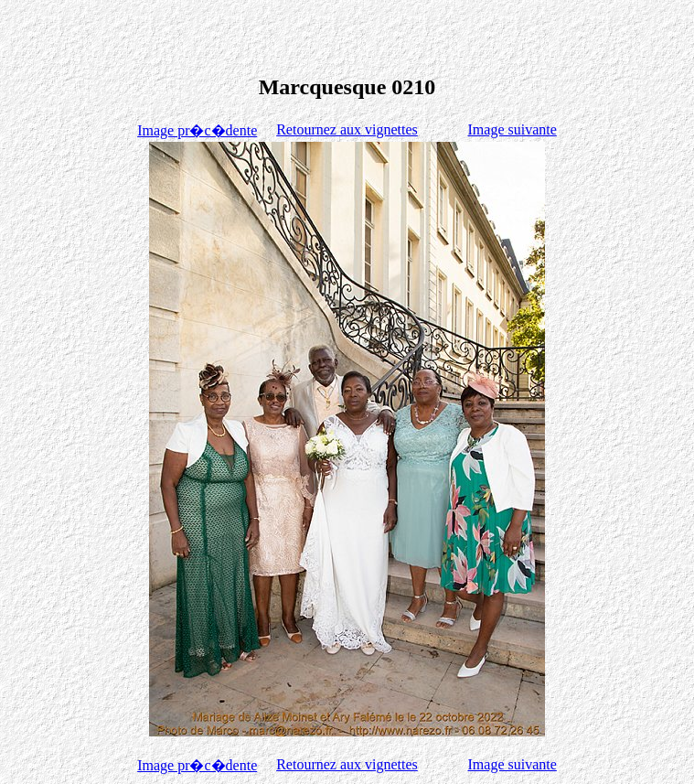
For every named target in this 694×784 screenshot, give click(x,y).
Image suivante (512, 129)
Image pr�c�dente (197, 130)
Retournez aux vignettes (347, 129)
